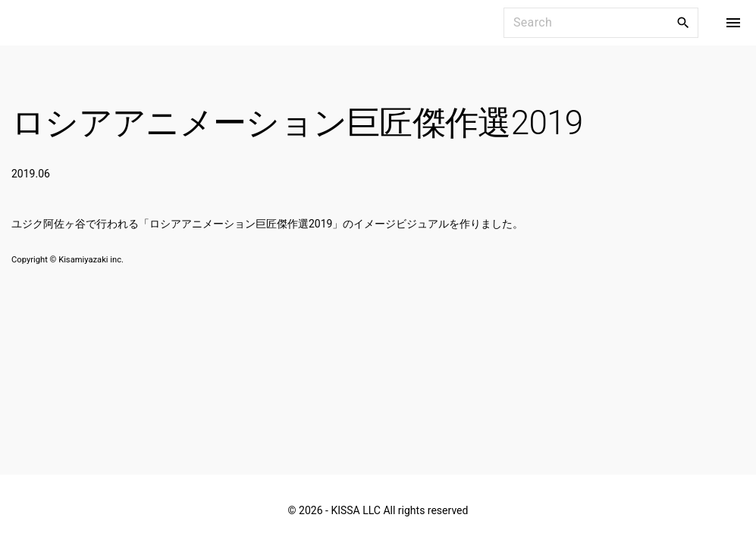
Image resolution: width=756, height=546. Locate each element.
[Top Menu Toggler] (733, 23)
